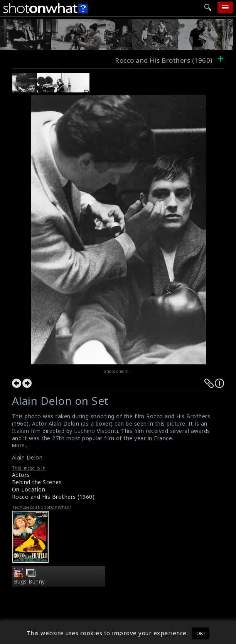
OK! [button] (201, 633)
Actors (21, 475)
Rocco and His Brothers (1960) (53, 497)
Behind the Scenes (37, 482)
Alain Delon (27, 457)
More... (20, 445)
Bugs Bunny (29, 582)
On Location (29, 489)
